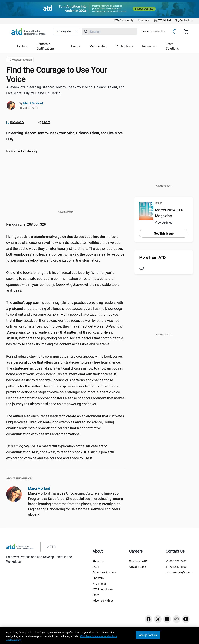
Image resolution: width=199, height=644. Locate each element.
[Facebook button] (148, 619)
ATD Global (99, 584)
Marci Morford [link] (33, 103)
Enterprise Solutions (105, 572)
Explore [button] (22, 46)
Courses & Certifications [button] (46, 46)
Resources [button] (149, 46)
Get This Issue (164, 234)
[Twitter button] (158, 619)
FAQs (96, 567)
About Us (98, 561)
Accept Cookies (148, 635)
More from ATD (152, 258)
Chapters (98, 578)
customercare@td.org (179, 572)
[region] (99, 635)
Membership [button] (98, 46)
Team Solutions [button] (172, 46)
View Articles (164, 223)
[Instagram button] (176, 619)
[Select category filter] (67, 32)
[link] (124, 21)
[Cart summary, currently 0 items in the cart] (187, 32)
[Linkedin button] (167, 619)
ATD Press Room (103, 589)
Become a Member (154, 32)
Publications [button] (124, 46)
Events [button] (75, 46)
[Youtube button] (186, 619)
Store (96, 595)
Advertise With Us (103, 601)
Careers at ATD (138, 561)
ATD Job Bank (137, 567)
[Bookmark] (15, 122)
